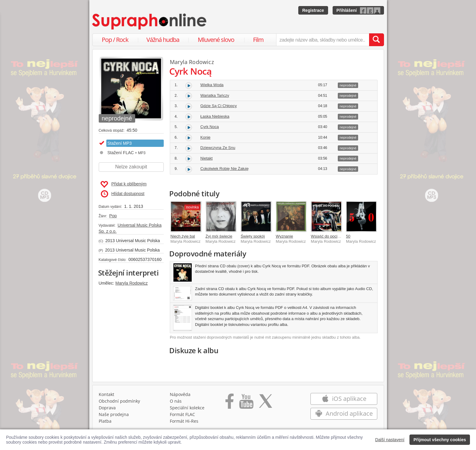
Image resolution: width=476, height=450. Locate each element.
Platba (105, 421)
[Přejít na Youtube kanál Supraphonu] (246, 403)
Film (258, 40)
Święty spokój (253, 236)
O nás (176, 401)
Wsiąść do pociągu (327, 236)
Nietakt (207, 158)
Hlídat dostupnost (123, 194)
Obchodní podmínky (119, 401)
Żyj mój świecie (219, 236)
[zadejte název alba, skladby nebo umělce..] (322, 40)
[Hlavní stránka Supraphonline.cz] (150, 22)
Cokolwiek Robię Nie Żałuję (225, 169)
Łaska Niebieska (215, 116)
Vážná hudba (163, 40)
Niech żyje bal (183, 236)
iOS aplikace (344, 399)
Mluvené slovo (216, 40)
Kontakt (106, 394)
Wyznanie (284, 236)
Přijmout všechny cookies (440, 440)
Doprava (107, 408)
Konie (205, 137)
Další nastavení (390, 440)
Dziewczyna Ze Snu (218, 148)
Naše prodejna (114, 414)
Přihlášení (347, 10)
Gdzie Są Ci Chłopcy (219, 106)
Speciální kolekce (187, 408)
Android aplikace (344, 413)
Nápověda (180, 394)
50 (348, 236)
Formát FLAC (182, 414)
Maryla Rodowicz (132, 283)
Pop (113, 216)
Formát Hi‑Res (184, 421)
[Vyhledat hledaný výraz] (376, 40)
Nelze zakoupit (131, 167)
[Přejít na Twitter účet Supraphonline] (265, 403)
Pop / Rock (115, 40)
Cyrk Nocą (210, 127)
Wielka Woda (212, 85)
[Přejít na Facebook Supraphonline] (229, 403)
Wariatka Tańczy (215, 95)
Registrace (313, 10)
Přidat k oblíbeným (123, 184)
